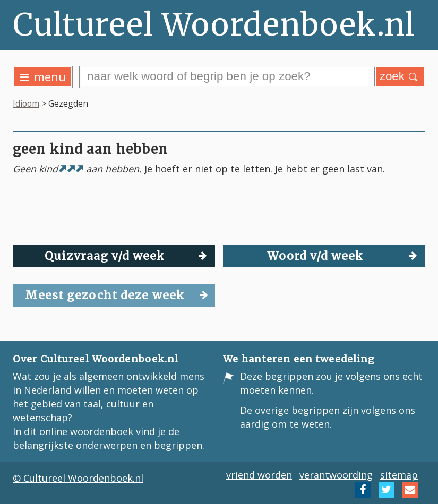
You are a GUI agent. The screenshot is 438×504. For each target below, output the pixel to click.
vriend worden (259, 475)
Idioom (26, 103)
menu (43, 77)
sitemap (399, 475)
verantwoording (336, 475)
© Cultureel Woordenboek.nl (78, 478)
